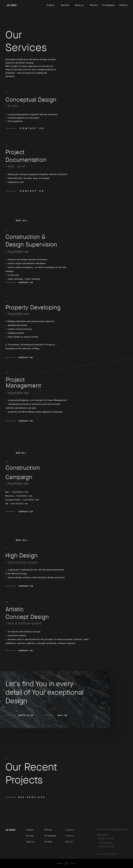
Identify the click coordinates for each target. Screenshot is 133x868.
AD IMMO (12, 5)
